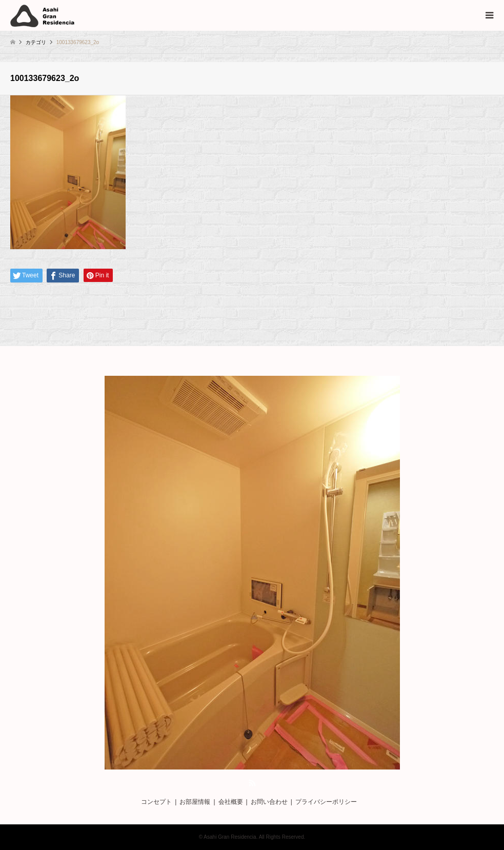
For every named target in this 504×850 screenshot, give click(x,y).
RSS (252, 783)
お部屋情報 (195, 802)
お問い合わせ (269, 802)
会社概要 (231, 802)
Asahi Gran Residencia (230, 837)
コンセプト (156, 802)
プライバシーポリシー (326, 802)
